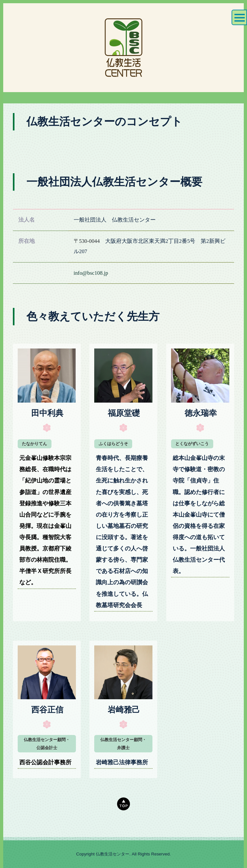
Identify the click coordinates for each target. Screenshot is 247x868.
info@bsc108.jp (91, 273)
